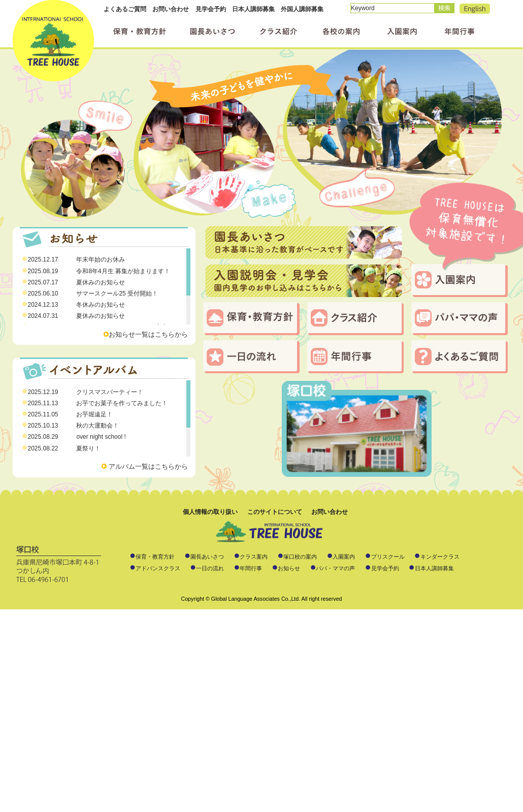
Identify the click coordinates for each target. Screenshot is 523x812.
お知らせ (289, 568)
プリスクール (388, 557)
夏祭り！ (88, 448)
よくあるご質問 (125, 9)
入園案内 (460, 281)
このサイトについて (275, 512)
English (475, 9)
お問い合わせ (171, 9)
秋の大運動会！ (97, 426)
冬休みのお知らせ (101, 305)
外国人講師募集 (302, 9)
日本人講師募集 (253, 9)
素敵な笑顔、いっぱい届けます (261, 137)
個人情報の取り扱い (210, 512)
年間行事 (355, 357)
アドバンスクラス (158, 568)
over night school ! (101, 437)
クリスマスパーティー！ (110, 392)
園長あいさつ (207, 557)
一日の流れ (251, 357)
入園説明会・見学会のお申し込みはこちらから (303, 281)
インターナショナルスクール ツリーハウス (53, 41)
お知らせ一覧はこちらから (148, 334)
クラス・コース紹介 (355, 319)
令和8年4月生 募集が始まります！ (123, 271)
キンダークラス (440, 557)
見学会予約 (211, 9)
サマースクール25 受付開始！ (117, 294)
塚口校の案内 (300, 557)
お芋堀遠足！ (94, 414)
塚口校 (357, 429)
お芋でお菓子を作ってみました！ (122, 403)
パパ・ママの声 (460, 319)
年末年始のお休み (101, 259)
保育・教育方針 (251, 319)
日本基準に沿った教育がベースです (303, 242)
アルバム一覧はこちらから (148, 466)
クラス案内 (254, 557)
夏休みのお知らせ (101, 282)
